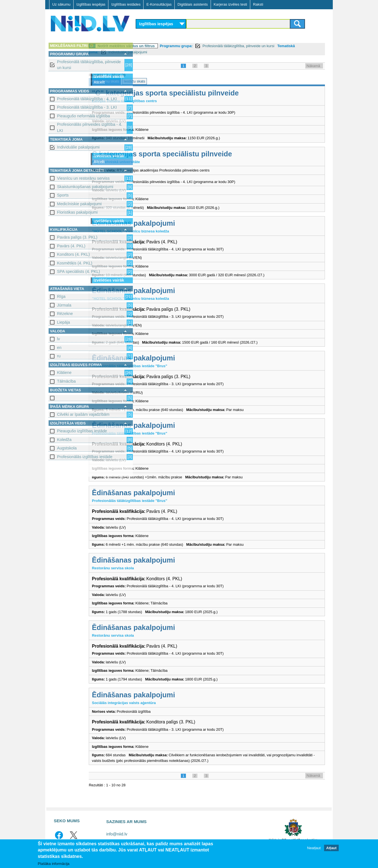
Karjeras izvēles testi (230, 4)
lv (58, 339)
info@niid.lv (117, 834)
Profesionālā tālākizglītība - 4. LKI (87, 99)
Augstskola (67, 448)
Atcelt (99, 82)
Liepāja (63, 322)
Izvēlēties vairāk (109, 76)
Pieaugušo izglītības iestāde (82, 431)
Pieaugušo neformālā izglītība (83, 116)
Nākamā (313, 66)
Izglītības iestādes (126, 4)
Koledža (64, 440)
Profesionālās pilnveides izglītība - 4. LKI (90, 127)
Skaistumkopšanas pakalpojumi (85, 187)
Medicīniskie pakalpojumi (79, 204)
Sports (63, 195)
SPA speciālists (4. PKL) (78, 271)
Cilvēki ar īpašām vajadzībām (83, 414)
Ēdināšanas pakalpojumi (182, 223)
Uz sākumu (61, 4)
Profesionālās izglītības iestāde (85, 457)
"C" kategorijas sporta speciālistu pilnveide (214, 93)
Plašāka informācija (54, 864)
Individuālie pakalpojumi (78, 147)
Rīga (61, 296)
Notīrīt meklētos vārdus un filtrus (175, 46)
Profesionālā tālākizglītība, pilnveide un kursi (89, 65)
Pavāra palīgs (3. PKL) (77, 237)
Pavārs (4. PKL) (71, 246)
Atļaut (332, 848)
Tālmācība (66, 381)
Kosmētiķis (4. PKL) (75, 263)
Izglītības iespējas (91, 4)
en (59, 348)
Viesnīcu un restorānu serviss (83, 178)
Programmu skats (153, 81)
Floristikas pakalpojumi (77, 212)
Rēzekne (65, 314)
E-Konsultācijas (159, 4)
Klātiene (64, 373)
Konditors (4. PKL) (73, 254)
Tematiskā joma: (153, 52)
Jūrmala (64, 305)
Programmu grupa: (225, 46)
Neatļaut (314, 848)
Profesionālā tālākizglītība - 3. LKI (87, 107)
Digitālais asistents (193, 4)
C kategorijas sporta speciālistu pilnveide (210, 154)
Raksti (258, 4)
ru (59, 356)
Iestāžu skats (183, 81)
